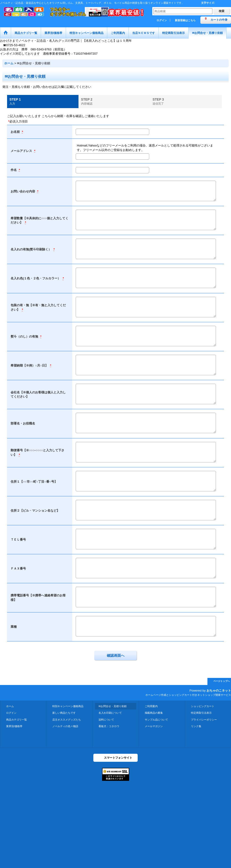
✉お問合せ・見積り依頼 (113, 706)
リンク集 (196, 726)
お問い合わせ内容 (23, 191)
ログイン (162, 20)
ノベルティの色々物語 (65, 726)
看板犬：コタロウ (109, 726)
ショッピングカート (203, 706)
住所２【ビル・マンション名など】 (35, 511)
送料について (106, 720)
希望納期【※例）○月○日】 (30, 365)
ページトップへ (222, 681)
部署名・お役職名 (23, 423)
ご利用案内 (151, 706)
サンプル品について (156, 720)
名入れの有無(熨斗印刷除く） (31, 249)
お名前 (16, 132)
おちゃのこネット (219, 691)
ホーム (10, 706)
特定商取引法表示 (201, 713)
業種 (14, 627)
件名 (14, 170)
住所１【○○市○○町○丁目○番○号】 (34, 482)
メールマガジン (154, 726)
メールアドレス (22, 151)
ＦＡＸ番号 (18, 568)
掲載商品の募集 (154, 713)
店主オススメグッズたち (67, 720)
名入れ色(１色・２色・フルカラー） (36, 278)
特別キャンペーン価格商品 (68, 706)
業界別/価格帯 (14, 726)
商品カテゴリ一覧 (16, 720)
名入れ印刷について (110, 713)
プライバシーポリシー (204, 720)
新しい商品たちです (64, 713)
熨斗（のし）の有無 (25, 336)
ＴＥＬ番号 (18, 540)
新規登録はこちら (185, 20)
